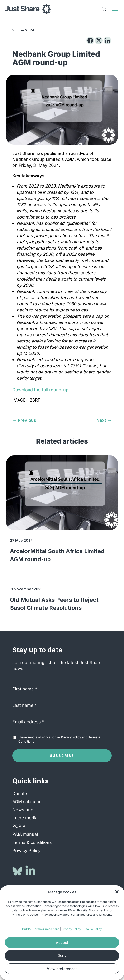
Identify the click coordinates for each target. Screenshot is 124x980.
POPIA (26, 929)
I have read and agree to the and (59, 739)
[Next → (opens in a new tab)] (104, 420)
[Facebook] (90, 41)
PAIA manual (25, 834)
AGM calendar (26, 802)
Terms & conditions (32, 842)
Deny (62, 956)
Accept (62, 942)
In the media (25, 818)
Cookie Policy (93, 929)
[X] (99, 41)
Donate (20, 794)
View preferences (62, 969)
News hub (23, 810)
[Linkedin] (107, 41)
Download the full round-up (40, 390)
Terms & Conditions (46, 929)
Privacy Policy (71, 929)
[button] (117, 892)
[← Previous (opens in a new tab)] (24, 420)
